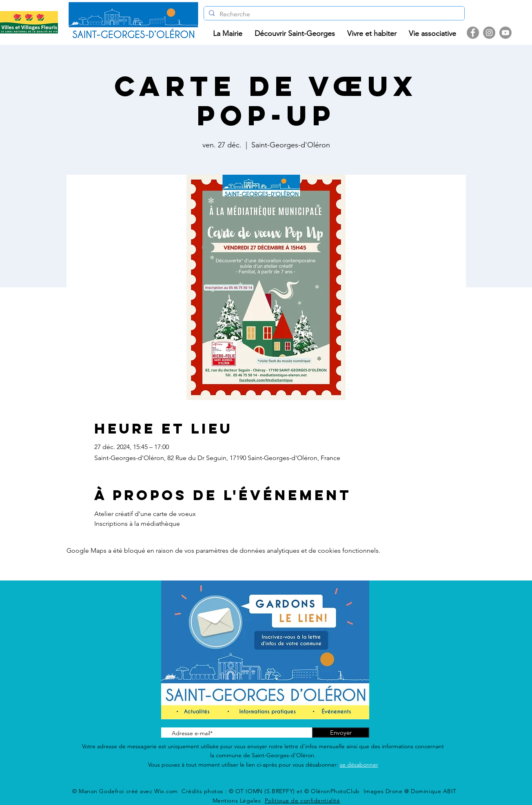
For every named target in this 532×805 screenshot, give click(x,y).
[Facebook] (473, 33)
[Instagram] (489, 33)
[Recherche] (333, 14)
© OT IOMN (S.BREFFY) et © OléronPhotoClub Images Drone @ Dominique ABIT (343, 791)
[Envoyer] (341, 733)
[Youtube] (505, 33)
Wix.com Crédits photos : (192, 791)
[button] (228, 34)
